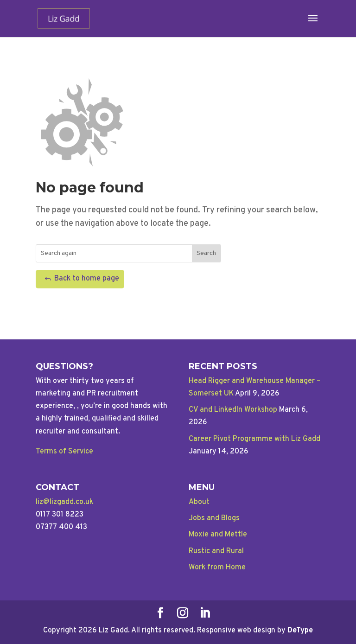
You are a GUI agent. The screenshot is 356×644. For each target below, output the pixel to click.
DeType (300, 631)
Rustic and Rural (216, 551)
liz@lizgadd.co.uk (64, 502)
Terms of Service (64, 452)
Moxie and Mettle (218, 535)
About (199, 502)
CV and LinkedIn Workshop (233, 410)
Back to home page (87, 279)
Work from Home (217, 567)
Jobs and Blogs (214, 518)
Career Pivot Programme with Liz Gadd (254, 439)
